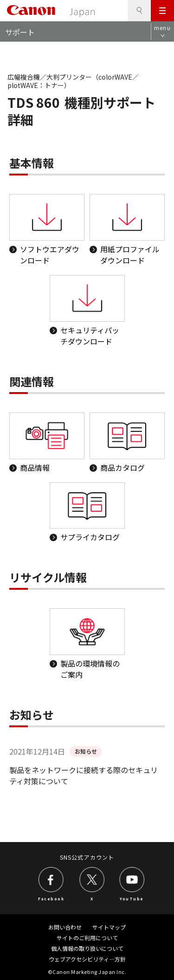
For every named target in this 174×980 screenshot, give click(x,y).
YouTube (132, 898)
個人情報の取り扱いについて (87, 948)
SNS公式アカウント (87, 857)
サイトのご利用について (87, 938)
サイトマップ (109, 927)
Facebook (51, 898)
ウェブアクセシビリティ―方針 (87, 959)
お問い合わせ (65, 927)
